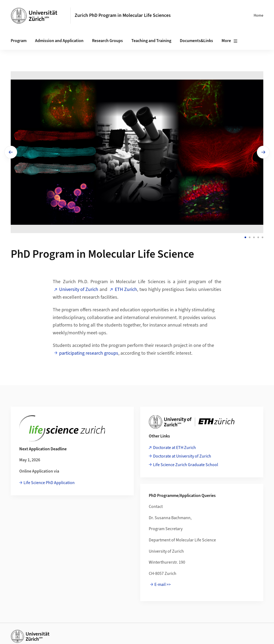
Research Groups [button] (107, 41)
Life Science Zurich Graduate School (186, 465)
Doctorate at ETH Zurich (174, 448)
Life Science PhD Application (49, 483)
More (230, 41)
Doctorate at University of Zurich (182, 456)
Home (258, 16)
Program (19, 41)
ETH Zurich (126, 289)
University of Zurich (79, 289)
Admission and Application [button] (59, 41)
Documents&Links (196, 41)
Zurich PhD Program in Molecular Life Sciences (123, 15)
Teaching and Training (151, 41)
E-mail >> (163, 585)
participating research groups (89, 353)
